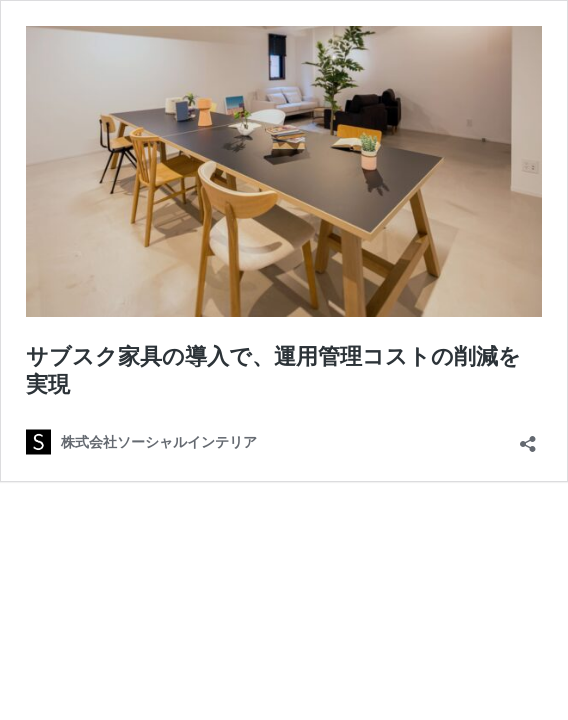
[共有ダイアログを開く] (528, 437)
